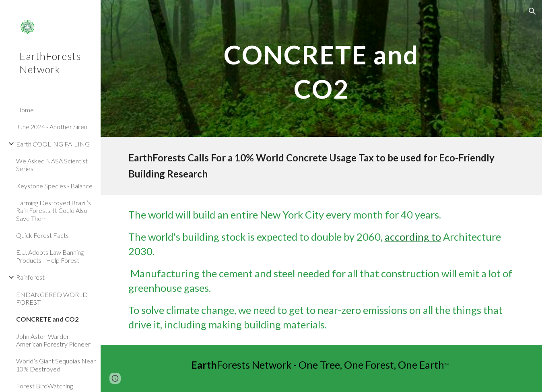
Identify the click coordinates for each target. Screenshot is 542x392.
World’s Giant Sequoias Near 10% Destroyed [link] (56, 365)
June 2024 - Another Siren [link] (52, 127)
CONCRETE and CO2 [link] (47, 319)
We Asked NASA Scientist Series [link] (52, 165)
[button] (532, 11)
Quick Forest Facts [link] (42, 235)
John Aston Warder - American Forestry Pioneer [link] (53, 340)
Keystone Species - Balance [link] (54, 186)
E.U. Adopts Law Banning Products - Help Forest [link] (50, 256)
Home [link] (25, 110)
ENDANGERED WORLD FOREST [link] (52, 298)
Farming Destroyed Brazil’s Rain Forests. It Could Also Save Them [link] (54, 210)
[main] (321, 69)
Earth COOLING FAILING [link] (53, 144)
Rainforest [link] (30, 277)
